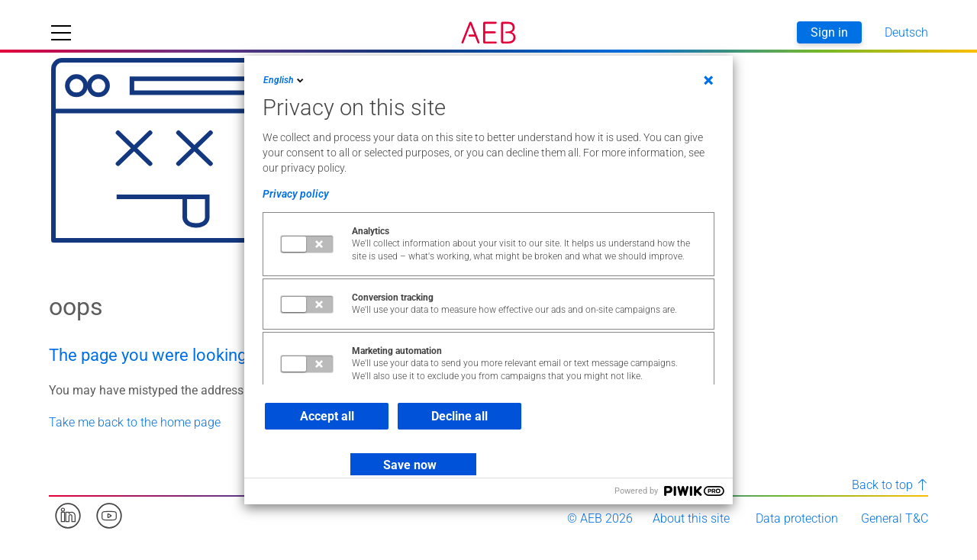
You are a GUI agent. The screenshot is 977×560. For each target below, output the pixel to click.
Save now (410, 465)
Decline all (459, 416)
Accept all (327, 416)
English (285, 80)
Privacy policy (296, 194)
